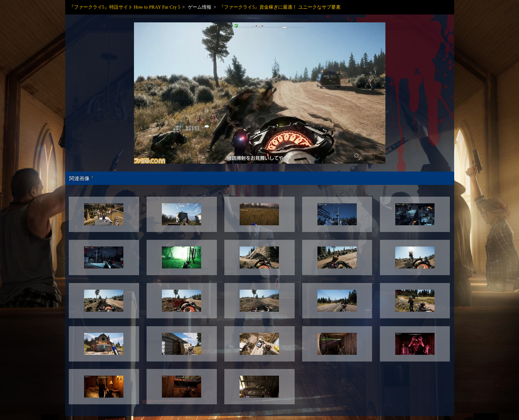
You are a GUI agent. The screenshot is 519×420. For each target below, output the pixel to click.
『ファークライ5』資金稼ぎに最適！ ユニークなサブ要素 (280, 7)
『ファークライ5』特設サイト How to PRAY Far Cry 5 (125, 7)
